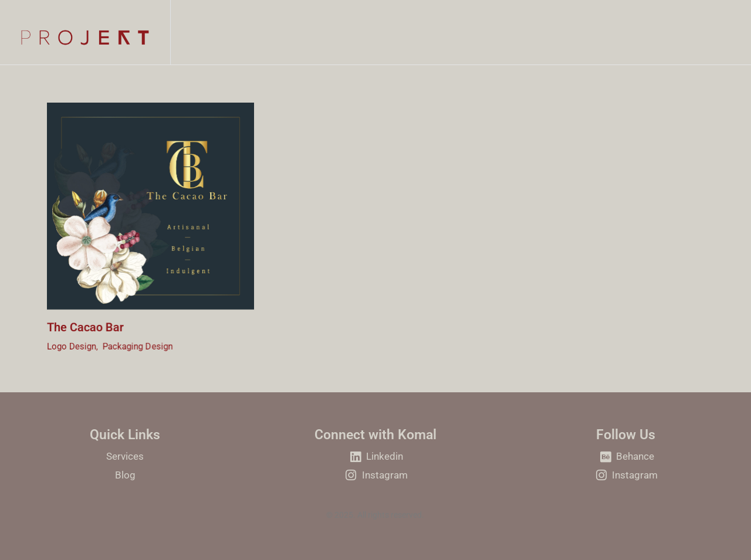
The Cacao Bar (85, 329)
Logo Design (72, 348)
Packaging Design (138, 348)
